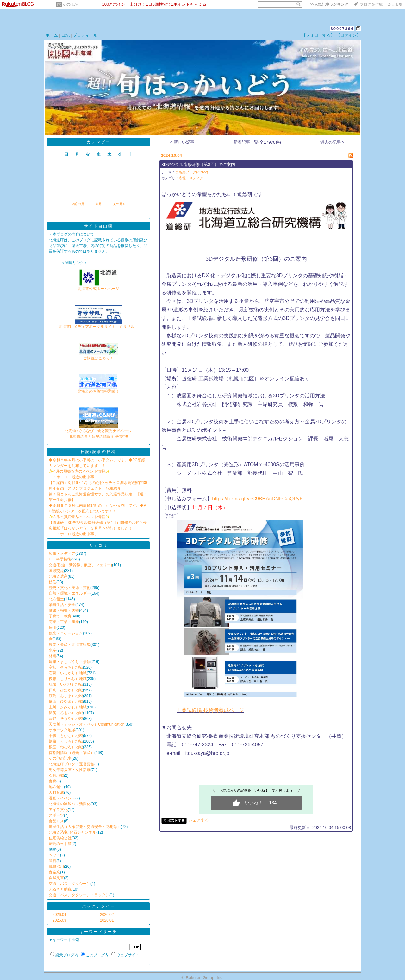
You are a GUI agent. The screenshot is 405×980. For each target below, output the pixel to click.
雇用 (53, 628)
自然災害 (56, 878)
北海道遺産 (58, 576)
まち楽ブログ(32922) (192, 172)
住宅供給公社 (60, 838)
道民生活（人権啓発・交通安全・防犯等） (85, 827)
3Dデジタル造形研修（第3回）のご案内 (198, 165)
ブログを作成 (371, 4)
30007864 (342, 29)
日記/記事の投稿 (98, 452)
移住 (53, 582)
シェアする (199, 820)
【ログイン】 (348, 35)
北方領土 (56, 599)
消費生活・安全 (62, 605)
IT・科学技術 (60, 559)
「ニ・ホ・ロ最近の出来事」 (73, 534)
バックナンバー (99, 906)
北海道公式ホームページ (98, 287)
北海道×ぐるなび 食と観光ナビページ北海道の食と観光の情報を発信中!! (98, 432)
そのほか (70, 4)
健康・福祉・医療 (64, 610)
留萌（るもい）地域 (66, 713)
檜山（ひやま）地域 (66, 701)
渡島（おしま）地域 (66, 696)
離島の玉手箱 (60, 844)
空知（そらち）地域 (66, 667)
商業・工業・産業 (64, 622)
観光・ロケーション (66, 633)
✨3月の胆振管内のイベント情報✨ (79, 517)
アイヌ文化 (58, 810)
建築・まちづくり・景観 (70, 662)
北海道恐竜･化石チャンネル (72, 832)
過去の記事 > (332, 142)
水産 (53, 650)
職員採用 (56, 867)
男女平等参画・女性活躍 (70, 770)
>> (329, 4)
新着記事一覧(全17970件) (257, 142)
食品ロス (56, 821)
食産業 (54, 872)
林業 (53, 656)
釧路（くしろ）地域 (66, 741)
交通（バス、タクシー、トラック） (79, 895)
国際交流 (56, 571)
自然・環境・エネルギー (70, 593)
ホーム (52, 35)
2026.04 (59, 915)
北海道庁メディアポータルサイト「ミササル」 (98, 325)
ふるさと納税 (60, 889)
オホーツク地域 (62, 730)
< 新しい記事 (182, 142)
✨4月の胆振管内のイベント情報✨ (79, 471)
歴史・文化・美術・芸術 (70, 588)
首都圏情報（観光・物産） (72, 753)
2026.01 (107, 920)
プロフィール (85, 35)
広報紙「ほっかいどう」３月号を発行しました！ (90, 528)
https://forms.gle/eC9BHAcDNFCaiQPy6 (257, 499)
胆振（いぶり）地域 (66, 684)
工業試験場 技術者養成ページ (210, 710)
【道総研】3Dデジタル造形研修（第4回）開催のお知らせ (98, 523)
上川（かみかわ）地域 (68, 707)
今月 (98, 204)
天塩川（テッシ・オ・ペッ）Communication (87, 724)
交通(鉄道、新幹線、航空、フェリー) (80, 565)
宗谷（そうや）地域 (66, 719)
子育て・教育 (60, 616)
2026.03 (59, 920)
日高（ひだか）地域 (66, 690)
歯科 (53, 861)
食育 (53, 781)
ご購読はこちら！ (99, 356)
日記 (65, 35)
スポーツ (56, 815)
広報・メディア (62, 554)
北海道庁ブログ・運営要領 (72, 764)
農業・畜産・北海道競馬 (70, 645)
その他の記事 (60, 758)
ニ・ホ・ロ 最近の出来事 (72, 477)
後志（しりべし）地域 (68, 679)
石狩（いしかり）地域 (68, 673)
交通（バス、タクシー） (70, 884)
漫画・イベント (62, 798)
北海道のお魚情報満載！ (98, 389)
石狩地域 (56, 775)
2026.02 (107, 915)
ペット (54, 855)
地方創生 (56, 787)
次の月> (118, 204)
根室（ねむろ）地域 (66, 747)
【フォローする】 (318, 35)
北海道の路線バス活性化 (70, 804)
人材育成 (56, 793)
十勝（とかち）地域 (66, 736)
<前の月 (78, 204)
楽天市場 (395, 4)
